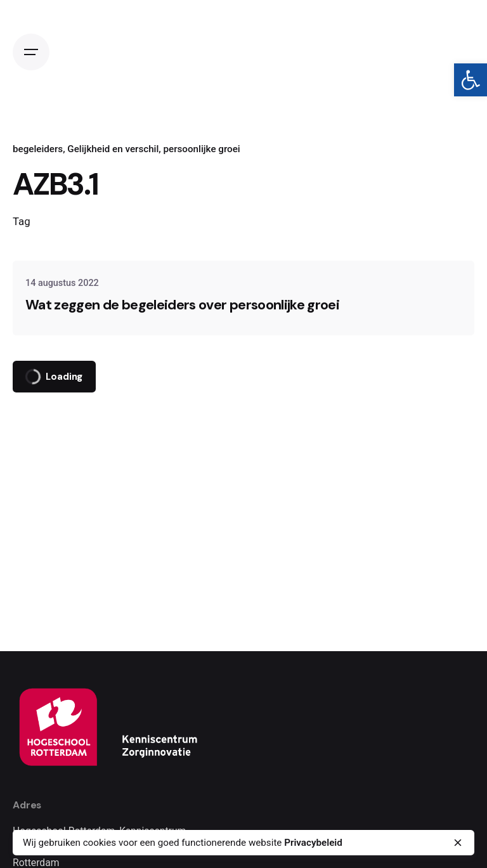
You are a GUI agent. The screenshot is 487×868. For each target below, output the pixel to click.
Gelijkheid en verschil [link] (113, 149)
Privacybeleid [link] (313, 843)
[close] (458, 843)
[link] (471, 80)
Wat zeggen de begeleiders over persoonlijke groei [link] (182, 305)
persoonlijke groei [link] (202, 149)
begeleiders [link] (38, 149)
